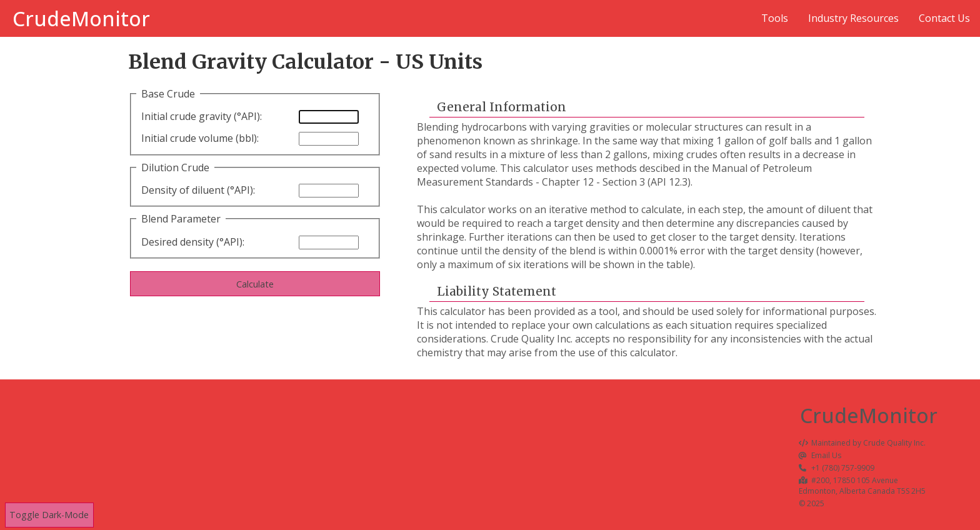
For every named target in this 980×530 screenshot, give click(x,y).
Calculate (255, 284)
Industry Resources (853, 18)
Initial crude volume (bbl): (200, 138)
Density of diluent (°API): (198, 190)
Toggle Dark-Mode (49, 515)
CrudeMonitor (81, 18)
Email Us (820, 455)
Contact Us (944, 18)
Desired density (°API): (193, 242)
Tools (775, 18)
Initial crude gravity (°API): (202, 116)
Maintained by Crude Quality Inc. (862, 443)
